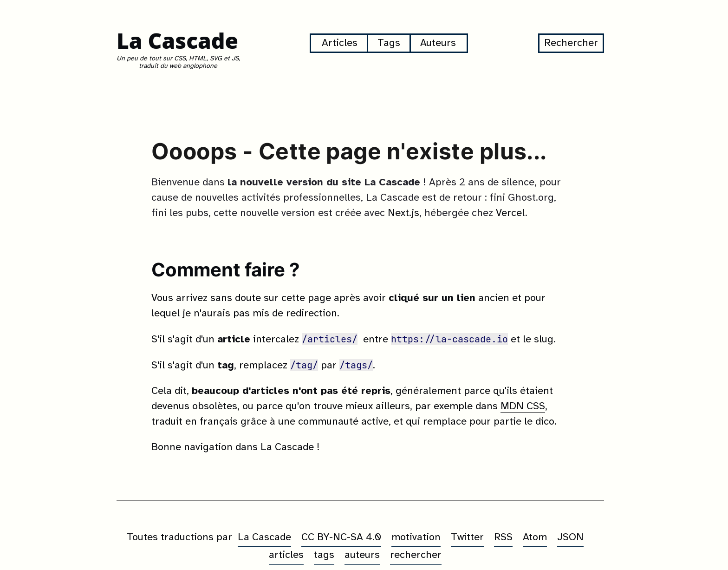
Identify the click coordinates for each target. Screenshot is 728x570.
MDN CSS (523, 406)
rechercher (416, 555)
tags (324, 555)
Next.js (403, 213)
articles (286, 555)
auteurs (362, 555)
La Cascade (177, 41)
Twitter (467, 537)
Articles (340, 43)
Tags (389, 43)
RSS (503, 537)
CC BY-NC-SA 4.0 (341, 537)
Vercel (510, 213)
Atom (535, 537)
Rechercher (571, 43)
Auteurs (438, 43)
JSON (570, 537)
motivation (416, 537)
